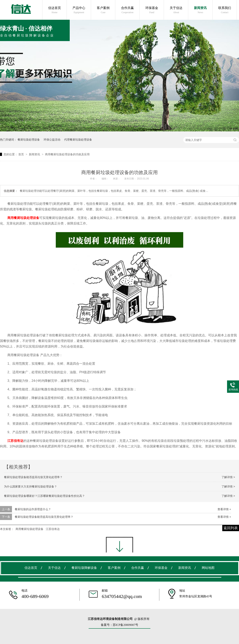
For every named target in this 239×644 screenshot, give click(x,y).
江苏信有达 (53, 529)
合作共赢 (127, 10)
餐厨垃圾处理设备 (29, 140)
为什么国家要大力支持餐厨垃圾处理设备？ (30, 486)
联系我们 (225, 10)
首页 (22, 154)
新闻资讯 (200, 10)
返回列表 (231, 528)
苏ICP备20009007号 (125, 625)
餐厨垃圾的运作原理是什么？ (33, 509)
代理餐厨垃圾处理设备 (78, 140)
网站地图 (208, 568)
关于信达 (176, 10)
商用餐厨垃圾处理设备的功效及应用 (67, 154)
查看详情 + (224, 509)
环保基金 (152, 10)
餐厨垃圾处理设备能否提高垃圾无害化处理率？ (33, 477)
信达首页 (55, 10)
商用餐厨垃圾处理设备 (29, 529)
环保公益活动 (52, 140)
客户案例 (103, 10)
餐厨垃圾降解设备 (84, 568)
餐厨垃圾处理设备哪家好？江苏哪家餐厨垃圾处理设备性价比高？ (44, 496)
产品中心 (79, 10)
